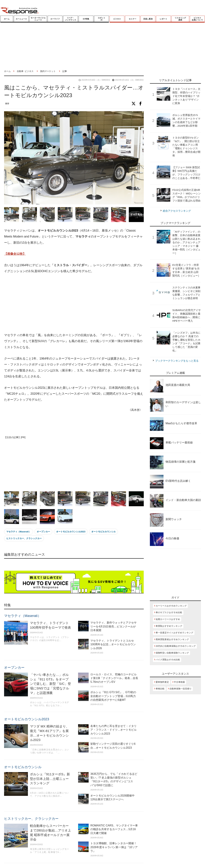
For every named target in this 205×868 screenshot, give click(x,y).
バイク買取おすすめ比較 (168, 660)
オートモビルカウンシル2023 (71, 532)
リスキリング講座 (180, 19)
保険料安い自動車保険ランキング (172, 653)
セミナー (133, 19)
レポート (163, 19)
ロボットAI (102, 19)
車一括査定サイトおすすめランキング (174, 633)
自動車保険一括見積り (181, 689)
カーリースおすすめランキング (171, 606)
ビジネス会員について (197, 19)
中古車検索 (179, 682)
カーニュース (21, 19)
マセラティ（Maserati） (19, 532)
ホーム (7, 19)
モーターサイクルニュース (38, 19)
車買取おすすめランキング (169, 626)
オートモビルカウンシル (104, 532)
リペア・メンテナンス (71, 19)
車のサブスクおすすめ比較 (169, 612)
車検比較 (160, 689)
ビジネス (117, 19)
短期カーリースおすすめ (168, 619)
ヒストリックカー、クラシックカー (24, 538)
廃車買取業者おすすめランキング (172, 639)
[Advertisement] (67, 303)
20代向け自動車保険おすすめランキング (176, 646)
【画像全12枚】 (15, 254)
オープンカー (43, 532)
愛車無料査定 (162, 682)
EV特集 (86, 19)
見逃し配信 (148, 19)
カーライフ (55, 19)
